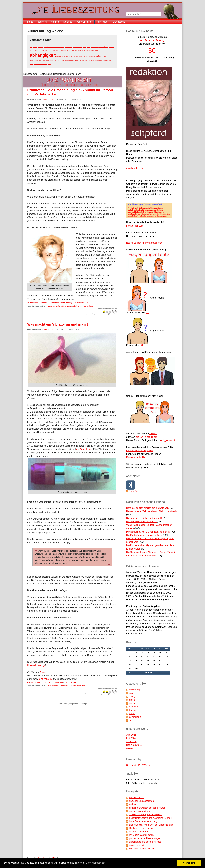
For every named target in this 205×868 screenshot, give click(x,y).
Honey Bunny (47, 99)
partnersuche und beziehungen (61, 302)
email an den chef (135, 168)
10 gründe (112, 47)
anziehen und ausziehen (37, 302)
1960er (54, 50)
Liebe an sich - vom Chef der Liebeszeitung (151, 825)
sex (45, 47)
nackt (80, 50)
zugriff (84, 47)
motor (49, 64)
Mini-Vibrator (46, 679)
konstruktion (37, 64)
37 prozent (55, 47)
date (59, 47)
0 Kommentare (82, 302)
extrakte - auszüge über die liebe (146, 815)
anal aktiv (44, 61)
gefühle (55, 22)
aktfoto (98, 56)
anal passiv (50, 61)
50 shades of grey (96, 50)
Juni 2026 (131, 735)
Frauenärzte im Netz (136, 457)
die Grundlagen (84, 449)
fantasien (134, 707)
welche (90, 306)
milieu (76, 50)
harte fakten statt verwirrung (143, 821)
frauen (88, 47)
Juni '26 (148, 672)
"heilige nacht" (94, 47)
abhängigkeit (43, 55)
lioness (44, 672)
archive (133, 804)
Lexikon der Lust (134, 226)
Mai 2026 (131, 738)
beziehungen (136, 690)
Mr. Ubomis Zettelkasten (141, 835)
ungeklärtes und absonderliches (145, 842)
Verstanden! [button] (189, 863)
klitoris (31, 64)
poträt (83, 50)
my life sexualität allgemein (140, 451)
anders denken (137, 798)
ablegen (104, 56)
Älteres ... (131, 748)
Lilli (147, 313)
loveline (153, 434)
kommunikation (84, 22)
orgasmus (41, 47)
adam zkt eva (82, 56)
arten (31, 47)
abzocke (67, 56)
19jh (86, 61)
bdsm (92, 61)
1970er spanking (65, 50)
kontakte (68, 22)
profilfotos (88, 50)
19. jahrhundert (34, 50)
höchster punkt (69, 47)
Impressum (102, 22)
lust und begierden (55, 682)
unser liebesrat (137, 845)
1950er (46, 50)
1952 (50, 50)
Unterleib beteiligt (36, 665)
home (30, 22)
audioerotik (70, 61)
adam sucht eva (73, 56)
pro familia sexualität (146, 437)
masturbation (44, 64)
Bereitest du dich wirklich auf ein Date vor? (148, 508)
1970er (58, 50)
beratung (96, 61)
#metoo (106, 47)
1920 (43, 50)
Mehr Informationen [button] (95, 863)
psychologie (135, 717)
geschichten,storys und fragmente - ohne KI (151, 818)
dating (63, 47)
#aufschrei (101, 47)
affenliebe (91, 56)
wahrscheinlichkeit (78, 47)
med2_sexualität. (167, 440)
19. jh (39, 50)
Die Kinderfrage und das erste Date (144, 535)
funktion (109, 61)
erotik (101, 61)
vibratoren (49, 47)
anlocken (64, 60)
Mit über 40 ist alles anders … (142, 522)
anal (40, 61)
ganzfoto (72, 50)
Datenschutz (119, 22)
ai (95, 56)
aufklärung (77, 60)
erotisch (105, 61)
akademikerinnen (34, 61)
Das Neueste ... (134, 745)
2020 (89, 61)
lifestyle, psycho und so (37, 682)
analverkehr (57, 60)
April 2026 (131, 742)
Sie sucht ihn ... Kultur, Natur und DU (145, 518)
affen (87, 56)
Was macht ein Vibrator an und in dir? (58, 324)
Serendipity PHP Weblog (139, 765)
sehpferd (42, 22)
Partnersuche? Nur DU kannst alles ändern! (148, 532)
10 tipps (82, 61)
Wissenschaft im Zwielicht (142, 849)
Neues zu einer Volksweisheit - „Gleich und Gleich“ (152, 511)
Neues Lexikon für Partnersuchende (144, 243)
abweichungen (60, 56)
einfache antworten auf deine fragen (147, 808)
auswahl (35, 47)
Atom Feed (135, 491)
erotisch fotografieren (140, 811)
